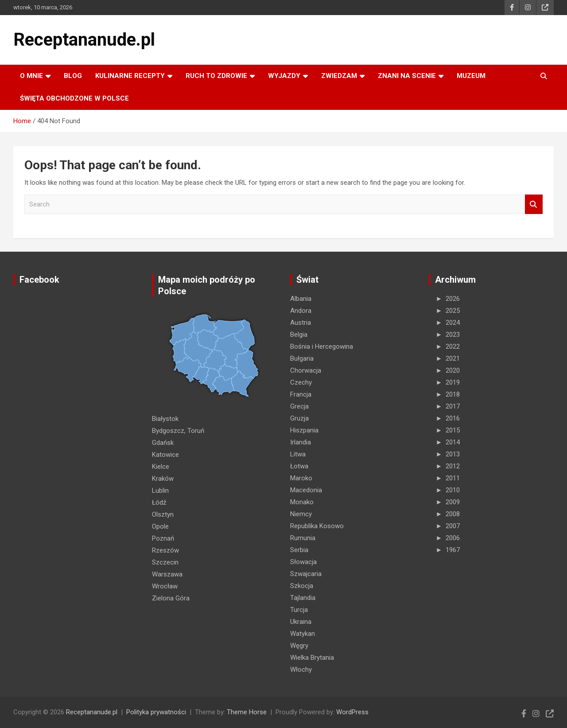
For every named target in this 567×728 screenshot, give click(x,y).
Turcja (299, 610)
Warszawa (167, 574)
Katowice (165, 455)
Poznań (163, 538)
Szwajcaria (306, 574)
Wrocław (165, 586)
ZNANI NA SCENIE (407, 76)
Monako (302, 502)
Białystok (165, 419)
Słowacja (303, 562)
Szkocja (302, 586)
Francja (301, 394)
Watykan (303, 634)
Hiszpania (304, 430)
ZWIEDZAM (339, 76)
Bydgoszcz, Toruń (178, 431)
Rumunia (303, 538)
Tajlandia (303, 598)
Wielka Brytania (312, 658)
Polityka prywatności (156, 712)
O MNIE (31, 76)
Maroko (301, 478)
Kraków (163, 479)
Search (534, 204)
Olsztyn (163, 514)
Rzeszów (165, 550)
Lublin (160, 491)
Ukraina (301, 622)
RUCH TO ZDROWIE (216, 76)
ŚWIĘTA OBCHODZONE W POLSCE (74, 98)
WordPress (352, 712)
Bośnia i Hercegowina (322, 346)
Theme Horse (247, 712)
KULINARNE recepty (130, 76)
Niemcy (301, 514)
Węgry (299, 646)
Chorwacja (306, 370)
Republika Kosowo (317, 526)
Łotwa (299, 466)
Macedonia (306, 490)
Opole (160, 526)
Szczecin (165, 562)
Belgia (299, 335)
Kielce (161, 467)
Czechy (301, 382)
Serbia (299, 550)
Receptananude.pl (84, 40)
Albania (301, 299)
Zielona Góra (171, 598)
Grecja (299, 406)
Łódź (159, 502)
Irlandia (301, 442)
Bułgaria (302, 358)
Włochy (301, 670)
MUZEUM (471, 76)
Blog (73, 76)
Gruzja (299, 418)
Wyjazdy (284, 76)
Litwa (298, 454)
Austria (301, 323)
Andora (301, 311)
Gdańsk (163, 443)
